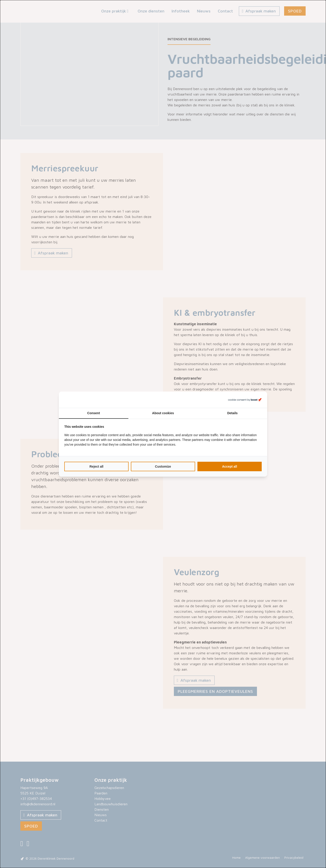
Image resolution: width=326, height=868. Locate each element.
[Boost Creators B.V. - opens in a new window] (245, 400)
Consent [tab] (93, 413)
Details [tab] (233, 413)
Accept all (230, 466)
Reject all (96, 466)
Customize (163, 466)
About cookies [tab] (163, 413)
